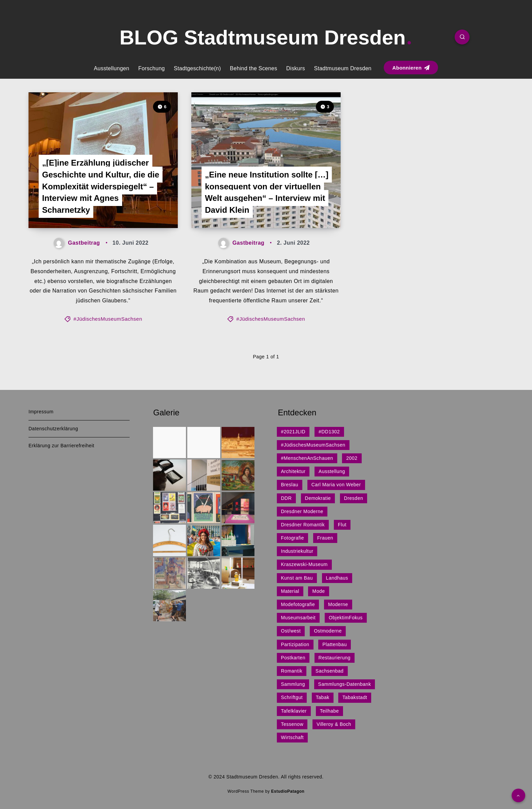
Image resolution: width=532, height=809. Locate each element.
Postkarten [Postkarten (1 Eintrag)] (293, 658)
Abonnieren (411, 68)
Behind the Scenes (254, 68)
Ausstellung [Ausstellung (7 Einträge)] (332, 471)
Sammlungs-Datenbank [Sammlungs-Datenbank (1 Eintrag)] (345, 684)
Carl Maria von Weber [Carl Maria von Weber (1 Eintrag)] (336, 485)
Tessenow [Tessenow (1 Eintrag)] (292, 724)
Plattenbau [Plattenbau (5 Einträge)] (335, 644)
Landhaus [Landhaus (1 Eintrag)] (337, 578)
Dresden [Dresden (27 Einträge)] (354, 498)
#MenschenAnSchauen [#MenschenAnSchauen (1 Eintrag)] (307, 458)
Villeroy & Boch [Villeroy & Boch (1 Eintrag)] (334, 724)
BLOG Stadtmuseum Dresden (265, 37)
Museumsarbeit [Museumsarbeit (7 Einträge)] (298, 618)
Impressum (41, 412)
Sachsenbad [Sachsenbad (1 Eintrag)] (330, 671)
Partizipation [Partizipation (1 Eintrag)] (295, 644)
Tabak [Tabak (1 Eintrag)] (323, 697)
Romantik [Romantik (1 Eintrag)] (292, 671)
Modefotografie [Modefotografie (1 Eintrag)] (298, 604)
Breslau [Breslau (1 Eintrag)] (290, 485)
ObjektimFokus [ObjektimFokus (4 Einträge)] (346, 618)
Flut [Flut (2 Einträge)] (342, 525)
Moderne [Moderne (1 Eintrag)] (338, 604)
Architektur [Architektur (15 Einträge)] (293, 471)
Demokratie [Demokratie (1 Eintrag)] (318, 498)
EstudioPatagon (288, 791)
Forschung (151, 68)
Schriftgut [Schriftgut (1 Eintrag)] (292, 697)
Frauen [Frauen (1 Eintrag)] (325, 538)
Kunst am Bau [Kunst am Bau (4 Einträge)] (297, 578)
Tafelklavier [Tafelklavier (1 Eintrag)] (294, 711)
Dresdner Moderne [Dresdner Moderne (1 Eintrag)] (302, 511)
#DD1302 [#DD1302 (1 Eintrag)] (329, 432)
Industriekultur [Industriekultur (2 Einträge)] (297, 551)
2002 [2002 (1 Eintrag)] (352, 458)
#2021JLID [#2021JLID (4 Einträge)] (293, 432)
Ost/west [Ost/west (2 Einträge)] (291, 631)
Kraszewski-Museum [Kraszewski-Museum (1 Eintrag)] (304, 564)
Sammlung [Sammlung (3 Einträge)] (293, 684)
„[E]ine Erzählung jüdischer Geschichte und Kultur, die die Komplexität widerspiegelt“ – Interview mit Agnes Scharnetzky (101, 186)
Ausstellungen (112, 68)
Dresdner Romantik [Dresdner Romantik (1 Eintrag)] (303, 525)
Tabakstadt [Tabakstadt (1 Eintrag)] (355, 697)
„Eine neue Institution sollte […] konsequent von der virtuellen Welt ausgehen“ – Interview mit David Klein (267, 192)
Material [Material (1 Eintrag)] (290, 591)
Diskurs (296, 68)
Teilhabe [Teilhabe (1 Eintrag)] (329, 711)
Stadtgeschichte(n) (197, 68)
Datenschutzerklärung (53, 429)
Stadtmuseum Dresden (343, 68)
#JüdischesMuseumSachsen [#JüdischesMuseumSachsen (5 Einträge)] (313, 445)
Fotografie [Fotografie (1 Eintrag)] (292, 538)
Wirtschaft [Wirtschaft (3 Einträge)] (292, 737)
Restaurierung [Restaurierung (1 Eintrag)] (335, 658)
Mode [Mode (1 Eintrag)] (318, 591)
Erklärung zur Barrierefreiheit (61, 446)
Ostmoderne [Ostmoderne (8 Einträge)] (328, 631)
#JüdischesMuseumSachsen (108, 319)
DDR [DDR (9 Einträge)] (286, 498)
